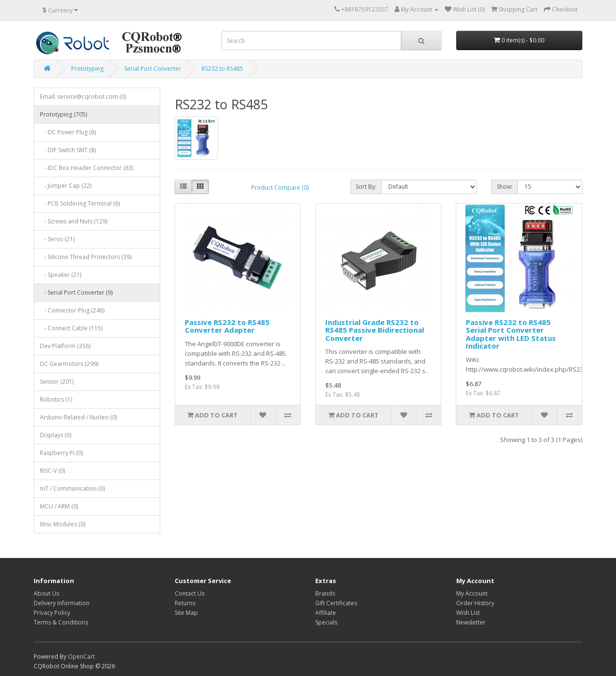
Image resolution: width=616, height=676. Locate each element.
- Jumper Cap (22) (66, 186)
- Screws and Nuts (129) (74, 221)
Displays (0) (56, 435)
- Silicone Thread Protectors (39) (86, 257)
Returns (185, 603)
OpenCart (81, 656)
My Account (472, 593)
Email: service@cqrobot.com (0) (83, 97)
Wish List (468, 613)
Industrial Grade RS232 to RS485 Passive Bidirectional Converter (375, 330)
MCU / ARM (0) (59, 506)
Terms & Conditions (61, 622)
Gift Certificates (336, 603)
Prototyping (87, 69)
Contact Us (190, 593)
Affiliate (326, 613)
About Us (46, 593)
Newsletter (471, 622)
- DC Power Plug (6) (68, 132)
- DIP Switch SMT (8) (68, 150)
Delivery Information (62, 603)
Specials (326, 622)
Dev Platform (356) (65, 346)
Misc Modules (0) (63, 524)
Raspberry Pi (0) (61, 453)
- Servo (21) (57, 239)
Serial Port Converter (153, 69)
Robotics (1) (56, 399)
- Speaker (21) (61, 275)
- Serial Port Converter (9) (76, 292)
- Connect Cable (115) (71, 328)
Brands (325, 593)
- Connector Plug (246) (72, 310)
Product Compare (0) (280, 188)
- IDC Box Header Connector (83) (87, 168)
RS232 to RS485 (222, 69)
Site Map (186, 613)
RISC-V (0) (52, 471)
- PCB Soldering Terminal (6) (80, 203)
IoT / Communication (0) (72, 488)
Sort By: (366, 187)
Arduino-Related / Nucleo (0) (78, 417)
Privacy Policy (52, 613)
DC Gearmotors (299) (69, 364)
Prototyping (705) (64, 114)
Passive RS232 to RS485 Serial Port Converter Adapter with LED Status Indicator (511, 334)
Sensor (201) (57, 382)
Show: (505, 187)
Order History (475, 603)
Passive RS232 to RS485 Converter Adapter (227, 326)
